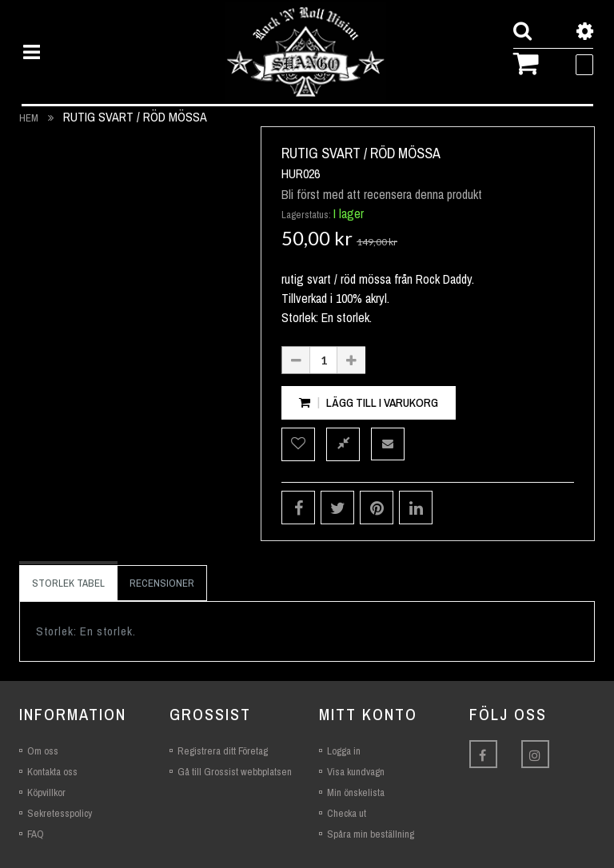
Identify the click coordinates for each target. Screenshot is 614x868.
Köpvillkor (46, 792)
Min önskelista (356, 792)
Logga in (344, 751)
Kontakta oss (52, 772)
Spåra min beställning (371, 834)
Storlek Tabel (68, 583)
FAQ (36, 834)
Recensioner (162, 583)
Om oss (43, 751)
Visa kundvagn (356, 772)
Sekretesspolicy (60, 813)
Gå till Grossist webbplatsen (235, 772)
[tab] (68, 583)
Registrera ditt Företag (223, 751)
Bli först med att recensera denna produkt (382, 194)
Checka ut (347, 813)
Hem (29, 118)
